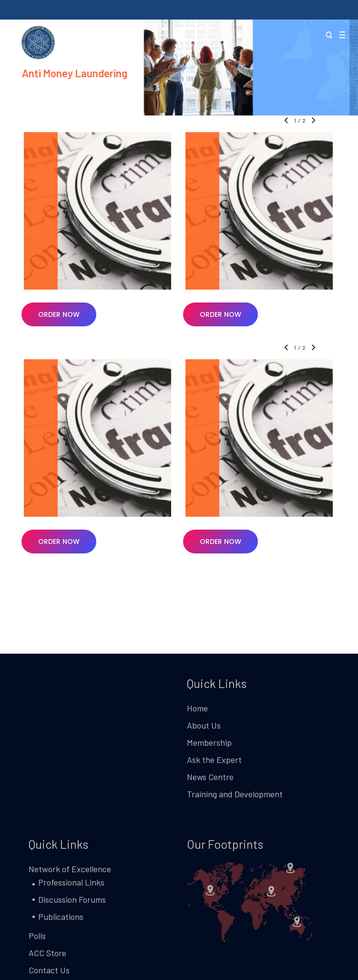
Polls (37, 936)
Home (197, 708)
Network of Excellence (70, 869)
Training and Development (235, 794)
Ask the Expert (214, 760)
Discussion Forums (72, 899)
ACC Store (47, 953)
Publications (61, 917)
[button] (342, 36)
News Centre (210, 777)
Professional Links (71, 882)
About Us (204, 725)
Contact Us (49, 970)
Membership (209, 742)
